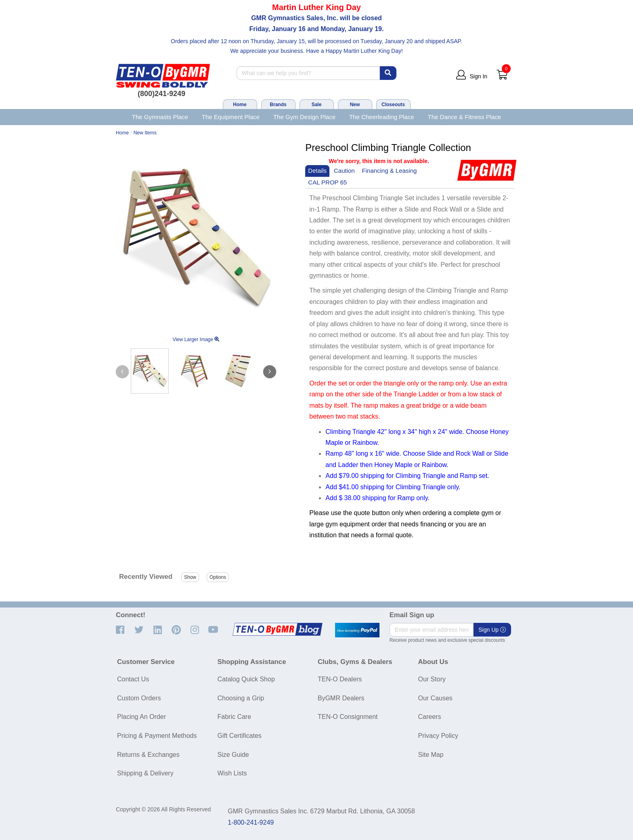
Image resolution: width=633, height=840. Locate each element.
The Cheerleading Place (382, 117)
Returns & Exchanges (148, 755)
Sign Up (492, 630)
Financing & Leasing (390, 171)
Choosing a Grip (241, 698)
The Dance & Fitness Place (465, 117)
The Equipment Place (231, 117)
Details (317, 171)
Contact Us (133, 679)
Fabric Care (235, 717)
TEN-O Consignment (348, 717)
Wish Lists (232, 773)
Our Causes (435, 698)
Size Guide (233, 755)
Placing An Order (141, 717)
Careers (430, 717)
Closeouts (393, 105)
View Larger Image (196, 339)
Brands (278, 105)
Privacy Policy (438, 736)
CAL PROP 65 (327, 182)
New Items (145, 133)
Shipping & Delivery (145, 773)
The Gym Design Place (304, 117)
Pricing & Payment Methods (157, 736)
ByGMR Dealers (341, 698)
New (355, 105)
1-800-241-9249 (251, 822)
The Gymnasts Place (160, 117)
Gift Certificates (240, 736)
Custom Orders (139, 698)
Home (240, 105)
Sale (317, 105)
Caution (344, 171)
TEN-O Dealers (340, 679)
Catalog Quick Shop (246, 679)
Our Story (432, 679)
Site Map (431, 755)
